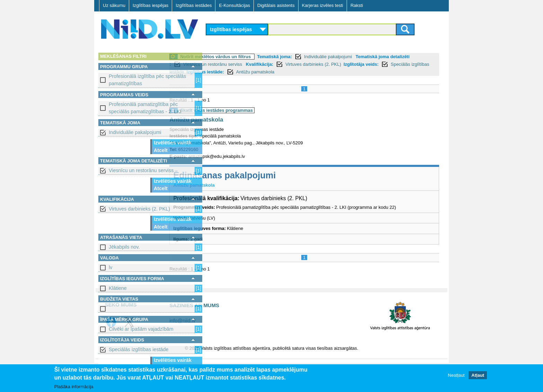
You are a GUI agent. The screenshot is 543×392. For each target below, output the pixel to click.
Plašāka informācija (74, 387)
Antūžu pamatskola (359, 72)
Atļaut (478, 375)
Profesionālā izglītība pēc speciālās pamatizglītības (147, 80)
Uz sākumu (114, 5)
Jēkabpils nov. (124, 247)
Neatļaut (456, 375)
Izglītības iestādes (194, 5)
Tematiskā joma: (313, 57)
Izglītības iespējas (150, 5)
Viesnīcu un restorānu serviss (141, 170)
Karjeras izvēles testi (323, 5)
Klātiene (118, 288)
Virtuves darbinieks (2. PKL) (139, 209)
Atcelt (161, 150)
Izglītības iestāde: (308, 72)
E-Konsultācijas (234, 5)
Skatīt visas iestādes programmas (255, 110)
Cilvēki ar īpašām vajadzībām (141, 329)
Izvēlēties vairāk (173, 143)
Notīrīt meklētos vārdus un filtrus (254, 57)
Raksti (357, 5)
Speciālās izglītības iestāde (139, 349)
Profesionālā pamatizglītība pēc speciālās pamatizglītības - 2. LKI (145, 108)
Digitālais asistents (276, 5)
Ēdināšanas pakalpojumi (263, 175)
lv (110, 267)
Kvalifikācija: (318, 64)
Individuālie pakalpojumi (135, 132)
